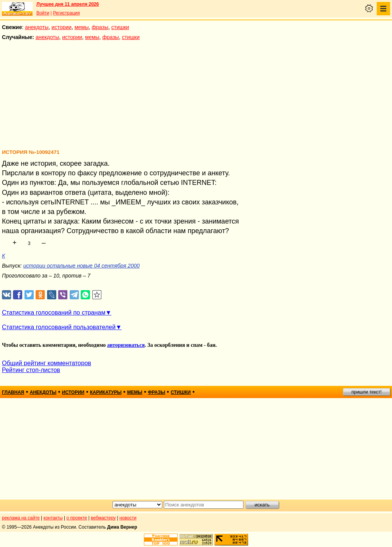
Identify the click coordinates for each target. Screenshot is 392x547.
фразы (100, 27)
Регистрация (66, 13)
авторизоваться (126, 345)
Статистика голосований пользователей (59, 327)
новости (128, 518)
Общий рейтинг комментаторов (47, 363)
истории (62, 27)
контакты (53, 518)
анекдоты (37, 27)
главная (13, 392)
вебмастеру (103, 518)
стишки (120, 27)
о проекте (77, 518)
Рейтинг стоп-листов (31, 370)
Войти (43, 13)
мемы (82, 27)
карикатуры (106, 392)
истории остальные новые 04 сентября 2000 (82, 266)
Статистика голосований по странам (54, 313)
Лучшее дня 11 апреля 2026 (68, 4)
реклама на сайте (21, 518)
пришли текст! (367, 392)
